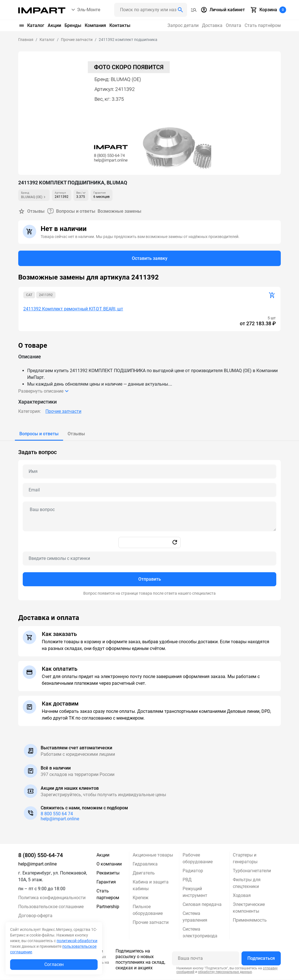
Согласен (54, 964)
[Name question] (150, 472)
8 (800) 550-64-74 (41, 855)
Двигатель (144, 873)
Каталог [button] (31, 26)
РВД (187, 880)
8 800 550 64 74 (57, 814)
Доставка (212, 25)
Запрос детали (183, 25)
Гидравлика (145, 864)
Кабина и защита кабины (151, 886)
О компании (109, 864)
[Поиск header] (151, 10)
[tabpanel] (150, 521)
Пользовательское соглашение (51, 907)
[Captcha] (150, 559)
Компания (95, 25)
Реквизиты (108, 873)
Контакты (120, 25)
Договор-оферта (35, 916)
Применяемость (250, 920)
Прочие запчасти (63, 412)
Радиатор (193, 871)
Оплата (234, 25)
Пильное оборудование (148, 910)
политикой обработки (77, 941)
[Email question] (150, 490)
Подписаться (261, 959)
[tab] (39, 434)
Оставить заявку (150, 258)
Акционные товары (153, 855)
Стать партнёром (263, 25)
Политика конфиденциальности (52, 898)
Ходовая (242, 896)
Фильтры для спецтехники (247, 883)
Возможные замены (119, 211)
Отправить (150, 579)
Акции (54, 25)
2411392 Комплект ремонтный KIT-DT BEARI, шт (73, 309)
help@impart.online (60, 819)
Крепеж (141, 898)
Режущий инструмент (195, 892)
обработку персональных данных (225, 972)
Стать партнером (108, 895)
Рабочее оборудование (198, 859)
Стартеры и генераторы (245, 859)
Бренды (73, 25)
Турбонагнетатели (252, 871)
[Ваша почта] (206, 959)
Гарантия (106, 882)
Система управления (195, 917)
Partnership (108, 907)
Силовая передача (202, 905)
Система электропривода (200, 933)
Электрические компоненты (249, 908)
